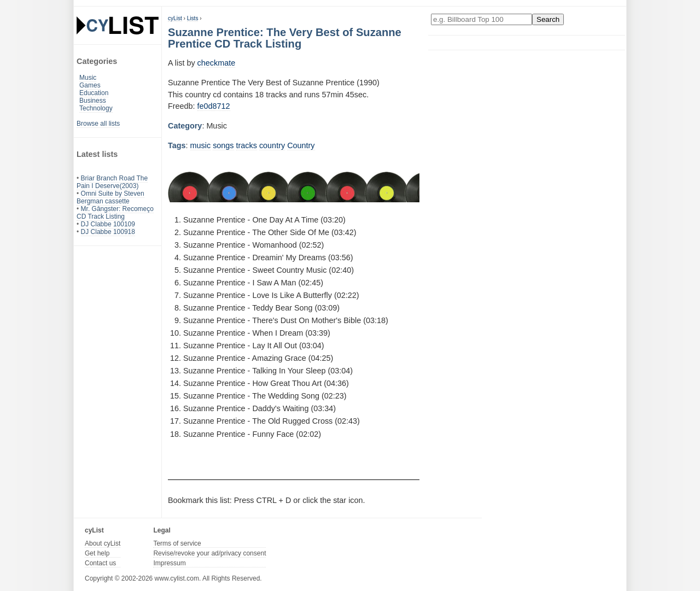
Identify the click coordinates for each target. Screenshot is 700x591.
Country (301, 145)
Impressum (169, 563)
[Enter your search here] (482, 19)
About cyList (103, 543)
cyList (175, 18)
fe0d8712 (214, 106)
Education (94, 93)
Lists (193, 18)
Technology (96, 108)
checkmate (217, 63)
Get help (97, 553)
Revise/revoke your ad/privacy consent (209, 553)
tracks (247, 145)
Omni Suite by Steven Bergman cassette (110, 197)
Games (90, 85)
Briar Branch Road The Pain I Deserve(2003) (112, 182)
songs (223, 145)
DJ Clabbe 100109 (108, 224)
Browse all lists (98, 124)
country (272, 145)
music (201, 145)
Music (88, 78)
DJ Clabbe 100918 (108, 232)
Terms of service (177, 543)
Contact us (100, 563)
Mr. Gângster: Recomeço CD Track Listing (115, 213)
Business (93, 101)
